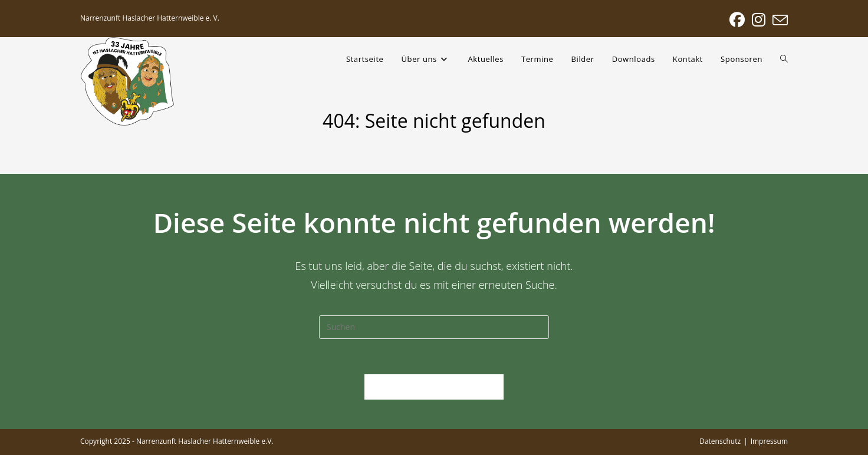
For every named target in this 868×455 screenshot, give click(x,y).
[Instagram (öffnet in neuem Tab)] (759, 20)
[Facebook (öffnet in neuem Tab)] (737, 20)
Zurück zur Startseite (434, 387)
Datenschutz (720, 441)
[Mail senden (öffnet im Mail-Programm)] (778, 20)
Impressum (769, 441)
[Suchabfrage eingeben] (434, 327)
